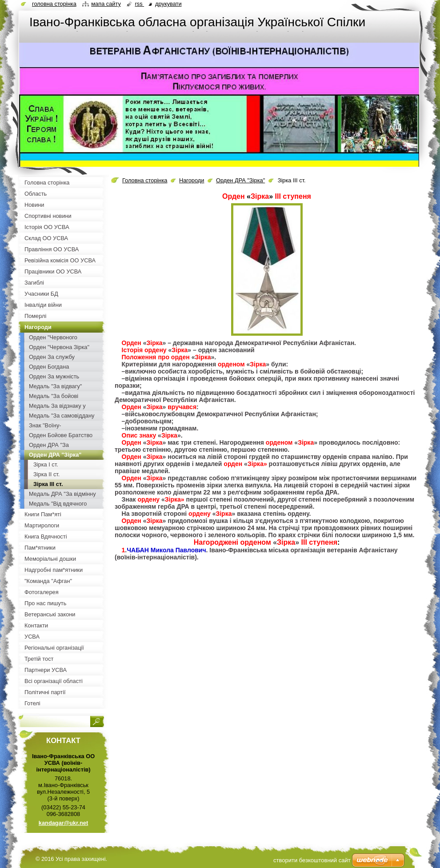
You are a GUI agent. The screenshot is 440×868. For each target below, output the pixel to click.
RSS (139, 4)
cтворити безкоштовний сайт (312, 860)
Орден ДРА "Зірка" (240, 180)
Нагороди (192, 180)
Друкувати (168, 4)
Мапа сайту (106, 4)
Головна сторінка (145, 180)
